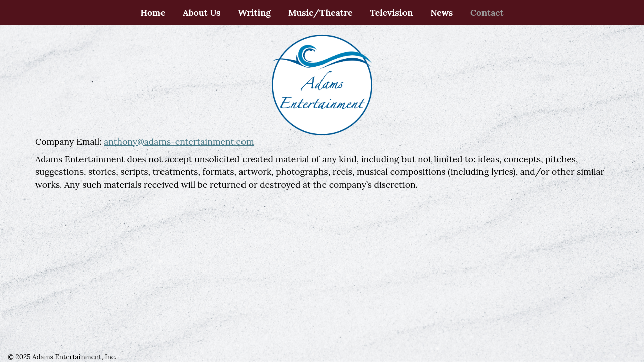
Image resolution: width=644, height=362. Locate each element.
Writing (254, 12)
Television (391, 12)
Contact (487, 12)
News (441, 12)
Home (153, 12)
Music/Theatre (320, 12)
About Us (202, 12)
